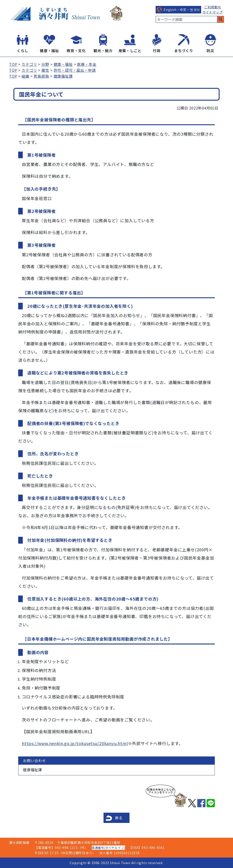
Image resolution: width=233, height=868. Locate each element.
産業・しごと (130, 51)
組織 (25, 76)
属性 (45, 70)
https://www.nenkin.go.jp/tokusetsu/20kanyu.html (75, 743)
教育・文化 (76, 51)
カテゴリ (29, 64)
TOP (13, 64)
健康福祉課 (63, 76)
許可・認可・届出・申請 (75, 70)
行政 (157, 51)
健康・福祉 (49, 51)
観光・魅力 (103, 51)
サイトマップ (213, 12)
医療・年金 (87, 64)
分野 (45, 64)
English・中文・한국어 (182, 10)
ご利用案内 (213, 7)
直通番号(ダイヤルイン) (109, 848)
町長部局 (42, 76)
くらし (23, 51)
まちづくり (184, 51)
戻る (119, 818)
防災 (210, 51)
